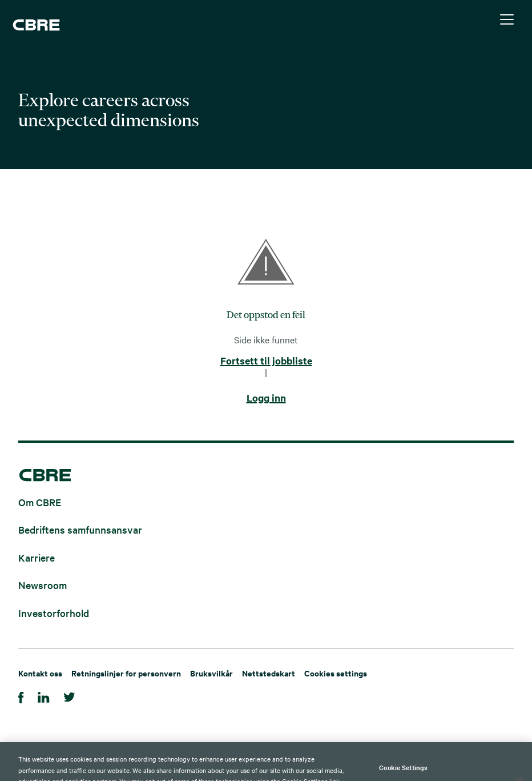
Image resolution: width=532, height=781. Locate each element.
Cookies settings (336, 673)
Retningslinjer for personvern (126, 673)
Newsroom (43, 585)
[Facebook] (21, 696)
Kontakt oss (40, 673)
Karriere (37, 557)
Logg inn (266, 398)
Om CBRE (40, 501)
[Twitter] (69, 696)
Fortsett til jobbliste (266, 361)
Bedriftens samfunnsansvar (80, 529)
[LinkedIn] (44, 696)
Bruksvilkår (211, 673)
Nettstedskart (269, 673)
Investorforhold (54, 612)
